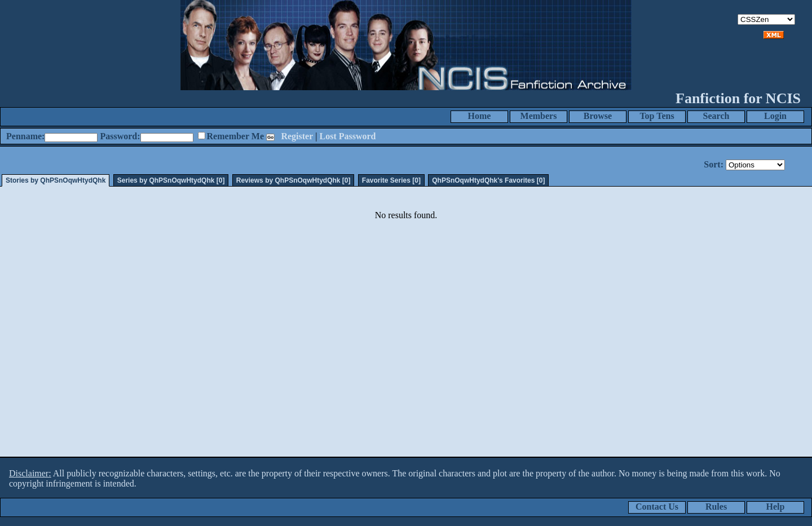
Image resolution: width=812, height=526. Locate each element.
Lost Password (348, 136)
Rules (716, 507)
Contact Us (657, 507)
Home (480, 116)
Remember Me (235, 136)
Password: (120, 136)
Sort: (714, 164)
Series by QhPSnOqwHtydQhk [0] (171, 180)
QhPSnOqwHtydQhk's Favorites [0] (488, 180)
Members (539, 116)
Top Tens (657, 116)
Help (776, 507)
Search (716, 116)
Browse (598, 116)
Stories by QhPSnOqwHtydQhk (56, 180)
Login (775, 116)
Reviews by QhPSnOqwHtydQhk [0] (294, 180)
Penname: (25, 136)
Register (297, 136)
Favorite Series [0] (391, 180)
